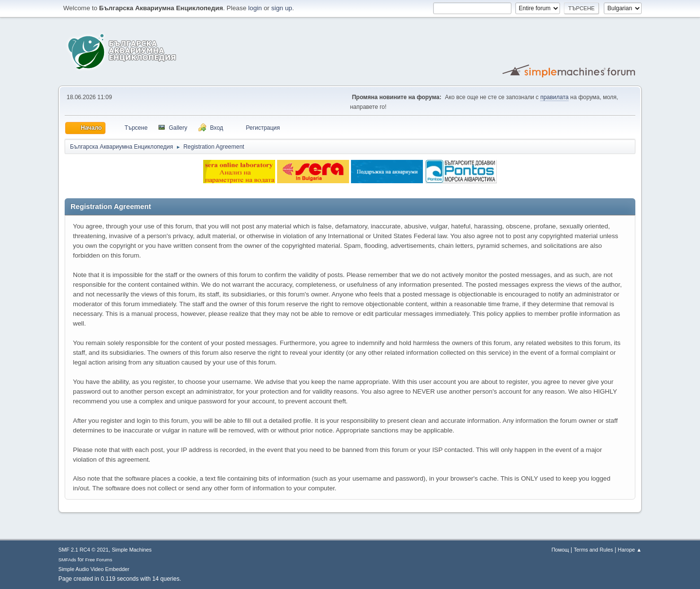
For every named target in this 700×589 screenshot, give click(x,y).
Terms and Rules (593, 550)
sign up (282, 8)
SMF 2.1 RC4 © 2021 (83, 550)
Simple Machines (132, 550)
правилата (554, 97)
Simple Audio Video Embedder (94, 569)
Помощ (560, 550)
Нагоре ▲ (630, 550)
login (255, 8)
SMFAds (67, 560)
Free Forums (99, 560)
